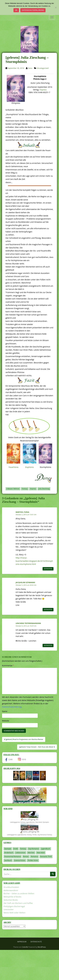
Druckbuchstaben (11, 887)
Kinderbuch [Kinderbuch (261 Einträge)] (9, 853)
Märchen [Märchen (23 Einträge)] (31, 853)
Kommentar (8, 665)
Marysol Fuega (22, 512)
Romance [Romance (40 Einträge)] (34, 856)
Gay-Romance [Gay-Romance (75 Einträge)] (34, 849)
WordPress (42, 947)
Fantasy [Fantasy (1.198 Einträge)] (23, 849)
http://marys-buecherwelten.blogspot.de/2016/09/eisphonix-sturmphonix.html (34, 561)
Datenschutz (36, 942)
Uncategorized (43, 68)
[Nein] (56, 8)
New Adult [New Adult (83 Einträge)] (41, 853)
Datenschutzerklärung (33, 10)
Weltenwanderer (11, 890)
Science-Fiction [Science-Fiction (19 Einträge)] (20, 860)
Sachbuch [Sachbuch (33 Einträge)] (8, 860)
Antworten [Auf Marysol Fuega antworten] (48, 569)
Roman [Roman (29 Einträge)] (26, 856)
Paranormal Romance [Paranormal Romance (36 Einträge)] (13, 856)
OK (16, 10)
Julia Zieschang (44, 489)
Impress (43, 90)
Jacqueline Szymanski (25, 582)
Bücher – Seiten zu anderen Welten (19, 893)
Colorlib (25, 947)
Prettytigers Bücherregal (14, 906)
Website (6, 721)
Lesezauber (9, 909)
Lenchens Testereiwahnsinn (28, 623)
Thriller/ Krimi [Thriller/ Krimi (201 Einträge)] (33, 860)
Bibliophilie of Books (12, 897)
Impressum (22, 942)
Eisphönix (29, 467)
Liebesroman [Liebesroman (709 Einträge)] (20, 853)
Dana (30, 68)
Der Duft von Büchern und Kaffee (18, 903)
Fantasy (25, 489)
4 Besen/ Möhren (13, 489)
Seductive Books (11, 900)
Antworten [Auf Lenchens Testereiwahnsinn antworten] (48, 645)
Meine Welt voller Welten (14, 913)
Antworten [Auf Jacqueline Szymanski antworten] (48, 610)
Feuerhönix (13, 467)
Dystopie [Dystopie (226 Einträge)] (8, 849)
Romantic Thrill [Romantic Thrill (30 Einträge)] (46, 856)
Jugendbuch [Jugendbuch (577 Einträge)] (46, 849)
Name (5, 711)
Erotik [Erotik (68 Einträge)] (16, 849)
